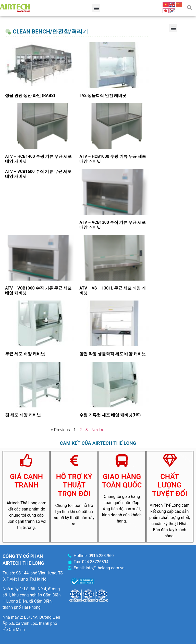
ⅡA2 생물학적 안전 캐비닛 (103, 96)
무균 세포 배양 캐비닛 (25, 354)
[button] (96, 8)
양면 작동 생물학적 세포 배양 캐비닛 (113, 354)
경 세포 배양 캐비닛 (23, 415)
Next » (97, 430)
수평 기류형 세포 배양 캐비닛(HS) (110, 415)
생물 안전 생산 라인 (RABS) (30, 96)
